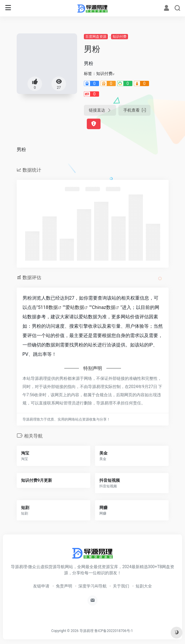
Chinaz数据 (104, 307)
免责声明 (64, 586)
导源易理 (87, 631)
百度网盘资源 (96, 37)
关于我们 (121, 586)
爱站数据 (75, 307)
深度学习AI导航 (92, 586)
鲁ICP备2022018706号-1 (114, 631)
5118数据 (48, 307)
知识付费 (120, 37)
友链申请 (41, 586)
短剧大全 (144, 586)
